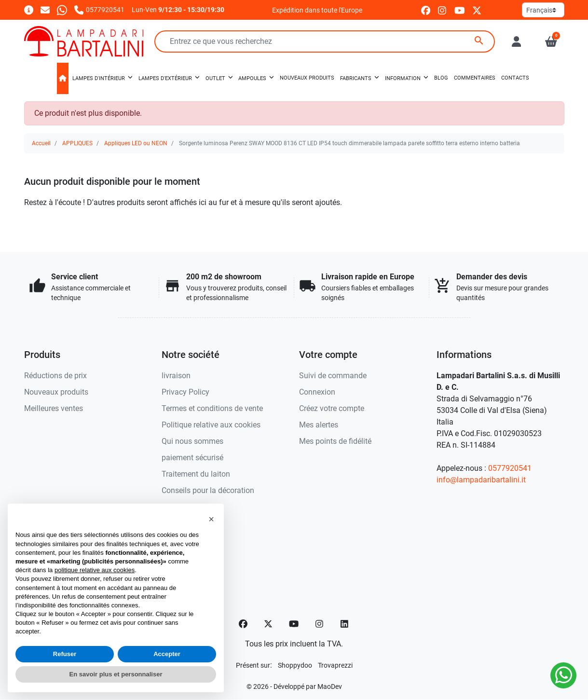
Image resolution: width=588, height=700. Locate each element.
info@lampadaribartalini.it (481, 480)
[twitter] (477, 10)
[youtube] (460, 10)
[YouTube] (294, 624)
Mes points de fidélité (335, 441)
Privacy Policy (185, 392)
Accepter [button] (167, 654)
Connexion (317, 392)
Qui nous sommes (192, 441)
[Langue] (543, 10)
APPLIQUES (77, 143)
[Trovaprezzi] (335, 665)
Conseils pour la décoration (208, 490)
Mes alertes (319, 425)
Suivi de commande (333, 376)
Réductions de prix (55, 376)
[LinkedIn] (345, 624)
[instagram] (443, 10)
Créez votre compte (332, 408)
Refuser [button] (65, 654)
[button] (551, 41)
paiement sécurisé (192, 458)
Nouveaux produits (56, 392)
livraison (176, 376)
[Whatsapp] (62, 9)
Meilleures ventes (54, 408)
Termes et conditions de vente (212, 408)
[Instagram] (320, 624)
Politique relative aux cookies (211, 425)
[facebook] (426, 10)
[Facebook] (243, 624)
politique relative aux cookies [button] (95, 570)
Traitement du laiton (196, 474)
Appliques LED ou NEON (136, 143)
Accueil (41, 143)
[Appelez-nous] (99, 9)
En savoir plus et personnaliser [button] (116, 674)
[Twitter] (268, 624)
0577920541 (510, 468)
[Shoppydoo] (295, 665)
